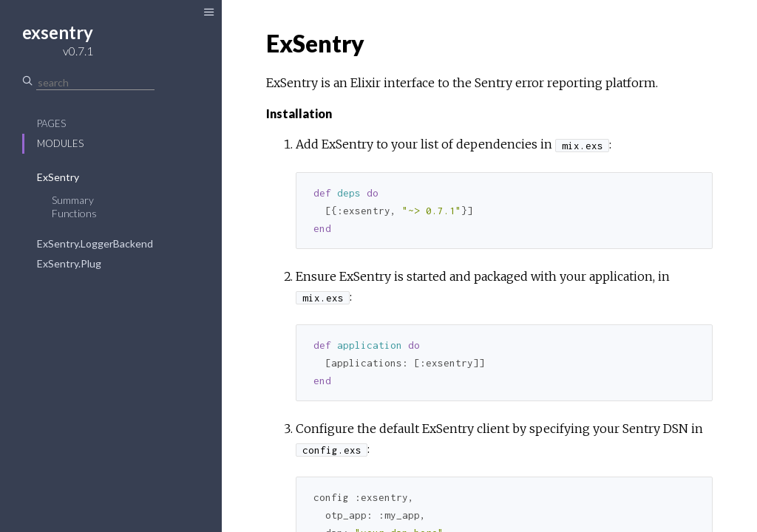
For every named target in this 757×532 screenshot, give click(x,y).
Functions (74, 213)
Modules (60, 143)
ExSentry (58, 177)
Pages (51, 123)
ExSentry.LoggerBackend (95, 243)
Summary (73, 200)
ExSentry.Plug (69, 263)
